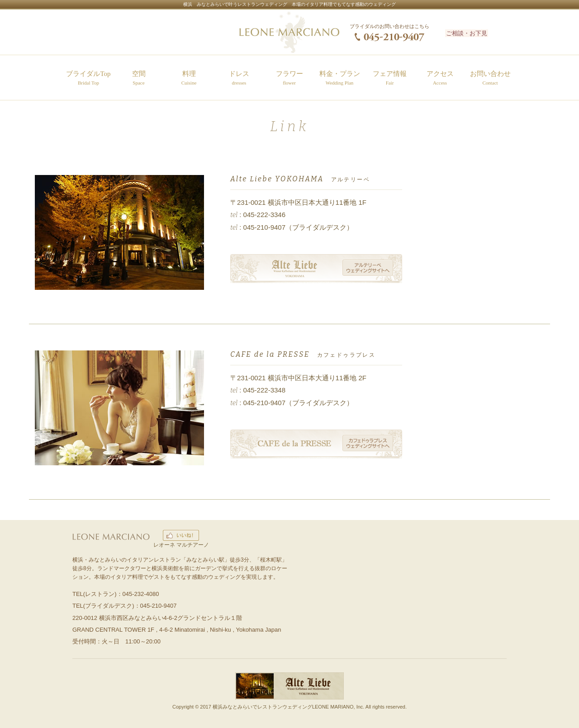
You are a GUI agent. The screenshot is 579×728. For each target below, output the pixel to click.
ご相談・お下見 (476, 32)
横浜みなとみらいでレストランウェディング (262, 707)
